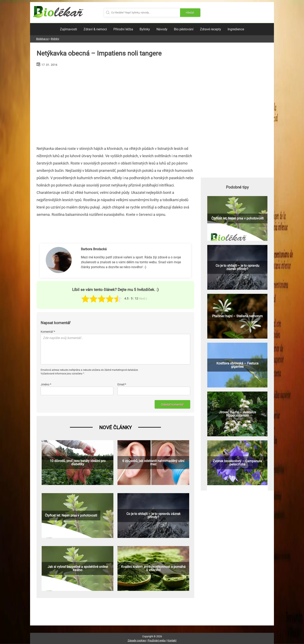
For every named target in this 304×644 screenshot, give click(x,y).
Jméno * (46, 384)
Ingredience (236, 29)
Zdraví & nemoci (95, 29)
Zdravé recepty (211, 29)
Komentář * (48, 332)
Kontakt (172, 640)
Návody (162, 29)
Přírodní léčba (123, 29)
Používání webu (157, 640)
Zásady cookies (137, 640)
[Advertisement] (115, 105)
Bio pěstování (184, 29)
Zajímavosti (68, 29)
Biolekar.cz (42, 39)
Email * (122, 384)
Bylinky (145, 29)
